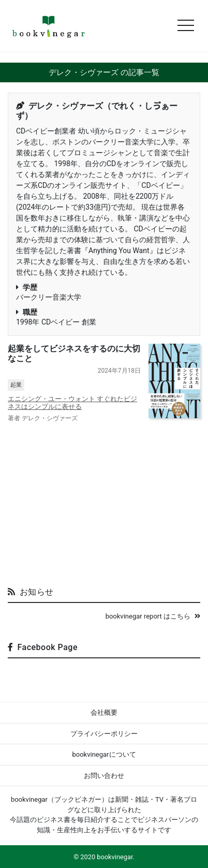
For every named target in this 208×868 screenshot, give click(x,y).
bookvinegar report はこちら (153, 616)
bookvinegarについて (104, 754)
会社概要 (104, 712)
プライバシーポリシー (104, 734)
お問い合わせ (104, 776)
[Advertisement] (104, 501)
